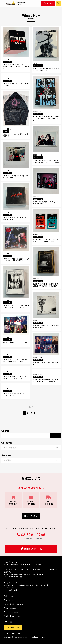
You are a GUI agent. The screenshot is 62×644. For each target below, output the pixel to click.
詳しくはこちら (31, 516)
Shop (10, 608)
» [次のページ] (37, 413)
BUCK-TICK (7, 62)
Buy (9, 600)
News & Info (13, 604)
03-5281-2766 (33, 535)
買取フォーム (31, 549)
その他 (6, 131)
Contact (13, 616)
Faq (11, 612)
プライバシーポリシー (12, 633)
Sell (9, 596)
